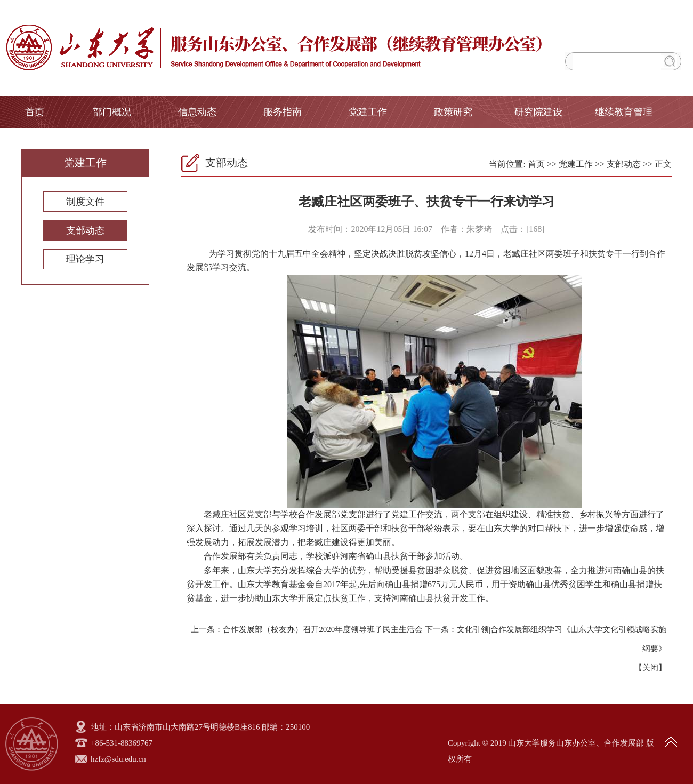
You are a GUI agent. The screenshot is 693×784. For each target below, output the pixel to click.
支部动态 (85, 230)
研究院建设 (538, 112)
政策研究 (453, 112)
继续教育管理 (624, 112)
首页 (35, 112)
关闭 (650, 668)
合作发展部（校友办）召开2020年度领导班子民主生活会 (323, 629)
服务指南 (283, 112)
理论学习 (85, 259)
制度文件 (85, 202)
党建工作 (368, 112)
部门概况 (112, 112)
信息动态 (197, 112)
